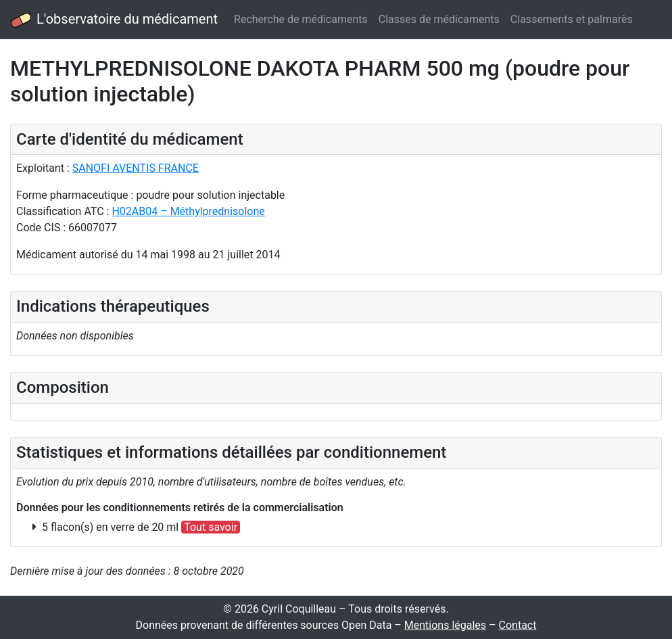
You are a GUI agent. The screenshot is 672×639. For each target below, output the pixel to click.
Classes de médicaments (439, 19)
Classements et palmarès (572, 19)
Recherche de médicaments (301, 19)
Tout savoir (211, 527)
